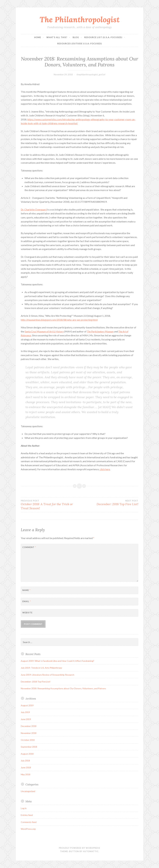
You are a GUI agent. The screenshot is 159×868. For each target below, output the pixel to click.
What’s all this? (57, 37)
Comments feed (29, 822)
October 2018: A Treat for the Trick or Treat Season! (50, 505)
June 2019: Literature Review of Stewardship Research (48, 675)
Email (27, 601)
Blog (76, 37)
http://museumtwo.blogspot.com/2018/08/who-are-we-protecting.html (59, 320)
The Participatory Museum (100, 331)
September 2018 (29, 747)
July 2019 (25, 712)
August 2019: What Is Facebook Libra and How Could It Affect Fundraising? (57, 661)
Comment (29, 547)
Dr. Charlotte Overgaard (34, 209)
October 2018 (28, 740)
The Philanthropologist (80, 19)
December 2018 (29, 726)
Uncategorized (28, 791)
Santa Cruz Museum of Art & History (44, 331)
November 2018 (29, 733)
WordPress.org (28, 829)
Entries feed (27, 815)
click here (105, 469)
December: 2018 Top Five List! (109, 503)
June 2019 (26, 719)
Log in (24, 808)
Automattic (91, 851)
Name (26, 590)
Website (27, 613)
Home (38, 37)
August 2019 (27, 705)
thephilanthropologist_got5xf (91, 74)
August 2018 (27, 754)
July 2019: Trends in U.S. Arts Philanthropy (41, 668)
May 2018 (26, 774)
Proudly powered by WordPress (79, 848)
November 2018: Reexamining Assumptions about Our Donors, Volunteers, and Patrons (63, 688)
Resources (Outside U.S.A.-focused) (80, 44)
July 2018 (25, 761)
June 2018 (26, 767)
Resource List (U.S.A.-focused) (103, 37)
